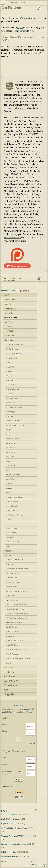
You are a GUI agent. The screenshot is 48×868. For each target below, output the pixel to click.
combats (5, 712)
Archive (4, 861)
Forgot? (33, 743)
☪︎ (27, 291)
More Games (11, 685)
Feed (4, 811)
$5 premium (27, 18)
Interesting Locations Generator (14, 844)
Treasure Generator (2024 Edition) (15, 836)
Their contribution (12, 238)
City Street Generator (10, 814)
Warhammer (11, 681)
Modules (8, 551)
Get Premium (19, 706)
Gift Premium (7, 787)
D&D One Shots (8, 819)
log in (20, 28)
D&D (7, 295)
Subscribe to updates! (10, 291)
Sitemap (34, 861)
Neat (7, 690)
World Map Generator (10, 857)
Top (45, 866)
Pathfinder (10, 676)
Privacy (34, 865)
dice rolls (14, 712)
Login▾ (23, 2)
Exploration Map (8, 824)
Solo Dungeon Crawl (10, 852)
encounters (28, 709)
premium (22, 31)
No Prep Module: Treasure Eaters (15, 828)
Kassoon (13, 2)
